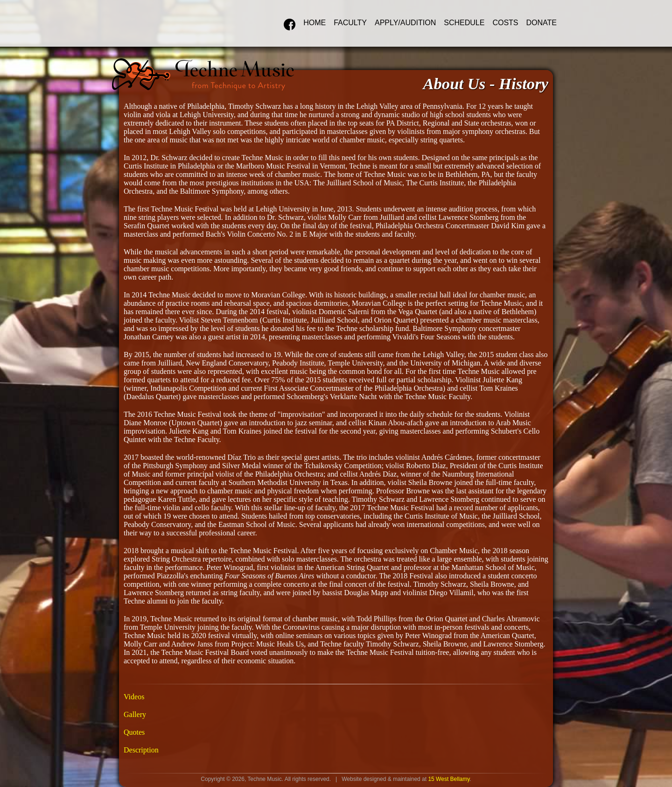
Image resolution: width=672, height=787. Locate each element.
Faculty (350, 23)
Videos (134, 697)
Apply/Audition (405, 23)
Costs (505, 23)
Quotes (134, 732)
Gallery (135, 714)
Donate (542, 23)
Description (141, 750)
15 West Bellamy (449, 779)
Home (315, 23)
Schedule (464, 23)
